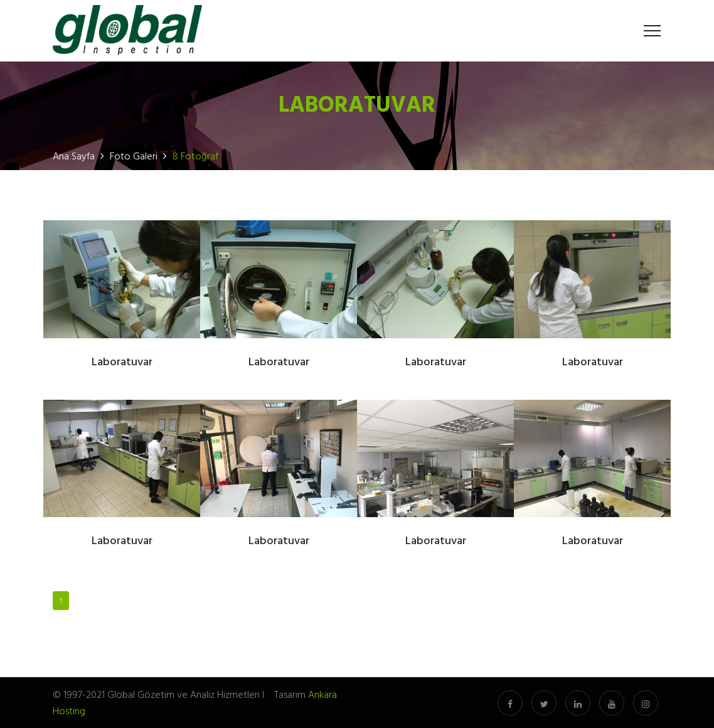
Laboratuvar (122, 362)
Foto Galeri (134, 156)
